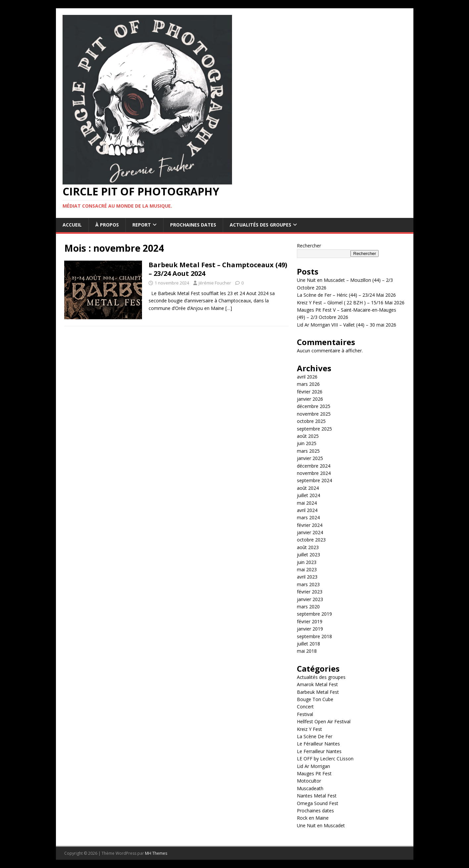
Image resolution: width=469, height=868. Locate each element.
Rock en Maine (313, 818)
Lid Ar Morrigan (313, 766)
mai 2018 (307, 651)
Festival (305, 714)
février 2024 (310, 525)
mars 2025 (308, 451)
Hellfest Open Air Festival (324, 721)
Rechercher (309, 246)
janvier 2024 (310, 532)
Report (142, 225)
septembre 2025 (314, 429)
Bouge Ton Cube (315, 699)
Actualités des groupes (260, 225)
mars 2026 (308, 384)
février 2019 (310, 621)
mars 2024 (308, 517)
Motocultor (309, 781)
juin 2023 (307, 562)
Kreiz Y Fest (309, 729)
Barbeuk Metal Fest (318, 692)
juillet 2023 (308, 555)
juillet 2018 (308, 644)
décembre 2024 (314, 466)
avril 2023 (307, 577)
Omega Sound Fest (318, 803)
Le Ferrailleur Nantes (319, 751)
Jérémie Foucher (215, 283)
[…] (229, 308)
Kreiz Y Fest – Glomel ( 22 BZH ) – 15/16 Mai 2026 (351, 303)
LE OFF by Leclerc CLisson (325, 759)
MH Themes (156, 853)
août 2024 (308, 488)
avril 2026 (307, 377)
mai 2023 (307, 569)
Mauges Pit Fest (314, 773)
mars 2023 (308, 584)
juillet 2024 (308, 495)
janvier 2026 (310, 399)
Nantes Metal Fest (317, 796)
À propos (107, 225)
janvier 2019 (310, 629)
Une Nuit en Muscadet (321, 825)
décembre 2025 (314, 406)
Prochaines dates (193, 225)
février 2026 (310, 392)
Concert (305, 707)
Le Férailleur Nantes (318, 744)
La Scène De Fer (315, 736)
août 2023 (308, 547)
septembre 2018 (314, 636)
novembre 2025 (314, 414)
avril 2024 (307, 510)
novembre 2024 (314, 473)
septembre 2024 (314, 480)
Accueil (72, 225)
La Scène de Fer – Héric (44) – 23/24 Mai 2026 (346, 295)
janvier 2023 (310, 599)
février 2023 (310, 592)
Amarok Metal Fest (317, 684)
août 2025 (308, 436)
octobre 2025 (311, 421)
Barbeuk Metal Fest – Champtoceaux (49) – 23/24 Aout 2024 (218, 269)
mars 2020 (308, 607)
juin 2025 (307, 443)
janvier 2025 (310, 458)
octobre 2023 (311, 540)
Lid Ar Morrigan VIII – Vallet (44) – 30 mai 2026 (347, 325)
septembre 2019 (314, 614)
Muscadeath (310, 788)
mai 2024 (307, 503)
